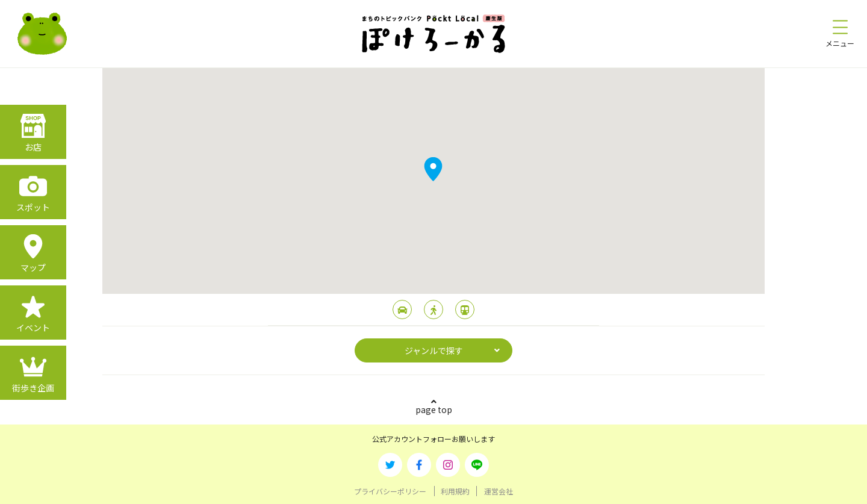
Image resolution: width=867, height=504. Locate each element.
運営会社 (499, 491)
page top (434, 409)
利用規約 (455, 491)
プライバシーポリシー (390, 491)
